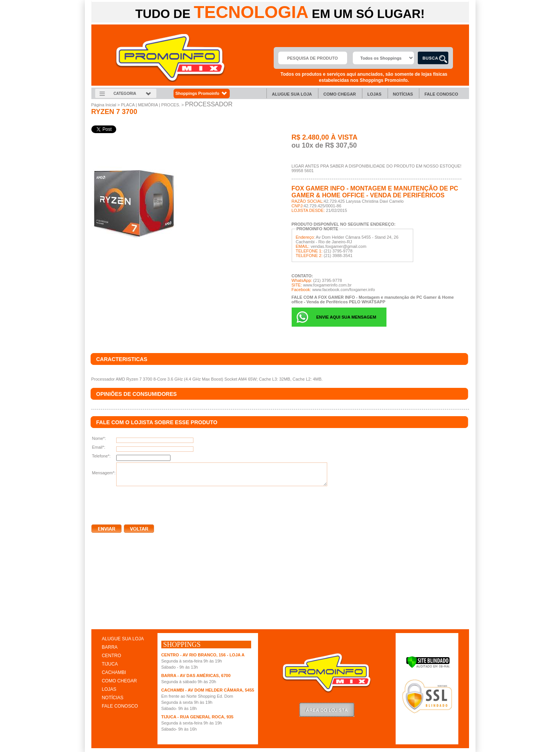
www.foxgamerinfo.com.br (327, 285)
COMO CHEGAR (119, 681)
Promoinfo (170, 58)
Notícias (403, 94)
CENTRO (111, 656)
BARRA (110, 647)
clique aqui (102, 621)
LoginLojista (327, 710)
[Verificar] (428, 667)
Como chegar (340, 94)
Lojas (374, 94)
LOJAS (109, 689)
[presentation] (149, 504)
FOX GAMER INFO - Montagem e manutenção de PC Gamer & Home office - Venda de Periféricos (375, 192)
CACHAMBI (114, 672)
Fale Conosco (441, 94)
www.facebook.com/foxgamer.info (344, 290)
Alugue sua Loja (292, 94)
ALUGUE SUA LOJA (123, 639)
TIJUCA (110, 664)
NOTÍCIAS (113, 698)
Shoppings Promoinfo (202, 94)
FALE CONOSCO (120, 706)
